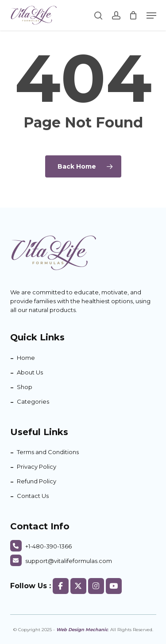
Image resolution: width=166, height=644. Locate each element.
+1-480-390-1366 (41, 546)
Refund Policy (37, 481)
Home (26, 358)
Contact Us (33, 496)
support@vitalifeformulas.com (61, 561)
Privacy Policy (37, 467)
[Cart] (133, 15)
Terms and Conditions (48, 452)
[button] (151, 15)
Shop (25, 387)
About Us (30, 372)
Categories (33, 401)
